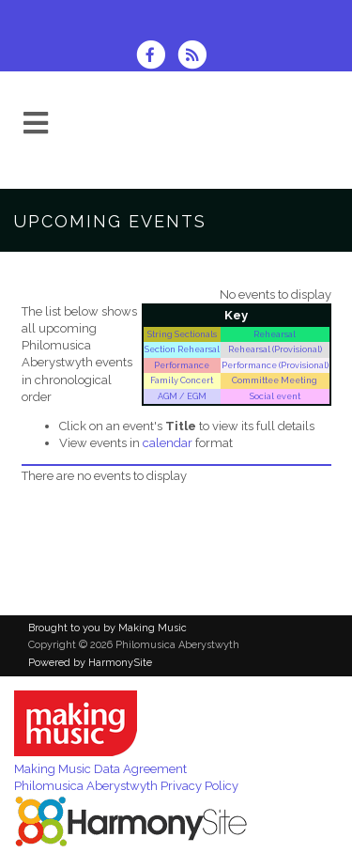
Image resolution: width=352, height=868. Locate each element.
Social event (275, 396)
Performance (182, 365)
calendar (168, 443)
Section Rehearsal (182, 349)
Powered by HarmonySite (90, 663)
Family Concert (182, 380)
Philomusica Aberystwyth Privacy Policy (126, 786)
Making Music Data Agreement (100, 769)
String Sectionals (182, 334)
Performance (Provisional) (275, 365)
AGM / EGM (182, 396)
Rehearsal (275, 334)
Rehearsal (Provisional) (275, 349)
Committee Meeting (275, 380)
